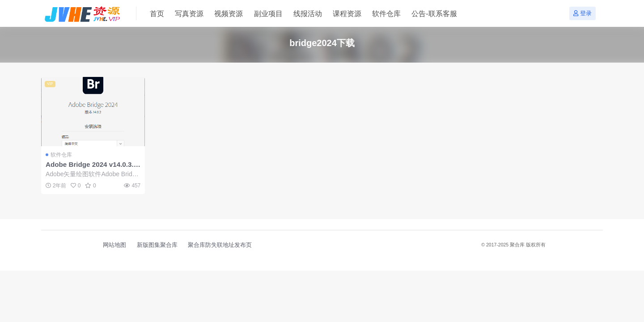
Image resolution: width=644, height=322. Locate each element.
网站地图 (114, 245)
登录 (583, 13)
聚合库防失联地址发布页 (220, 245)
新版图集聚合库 (157, 245)
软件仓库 (61, 155)
